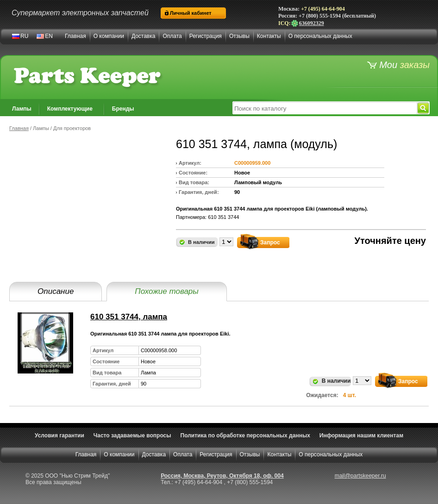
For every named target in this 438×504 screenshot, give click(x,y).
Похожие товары (166, 291)
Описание (56, 291)
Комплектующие (70, 109)
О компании (109, 36)
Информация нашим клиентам (361, 436)
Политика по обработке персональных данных (245, 436)
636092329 (307, 23)
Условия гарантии (59, 436)
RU (24, 36)
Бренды (123, 109)
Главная (75, 36)
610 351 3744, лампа (129, 317)
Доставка (144, 36)
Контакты (269, 36)
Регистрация (206, 36)
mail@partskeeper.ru (360, 476)
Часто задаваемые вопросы (132, 436)
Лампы (22, 109)
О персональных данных (320, 36)
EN (49, 36)
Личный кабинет (191, 13)
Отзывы (239, 36)
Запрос (270, 243)
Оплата (172, 36)
